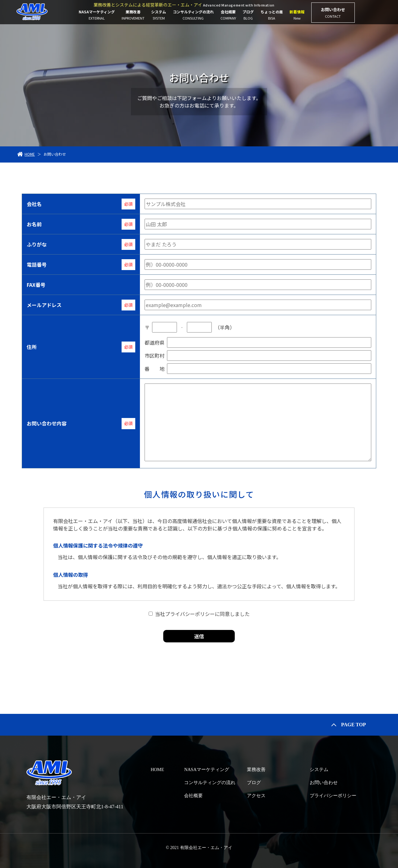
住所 (32, 347)
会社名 (34, 204)
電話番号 (37, 264)
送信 (199, 636)
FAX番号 (36, 285)
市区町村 (155, 356)
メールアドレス (44, 305)
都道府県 (155, 342)
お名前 (34, 224)
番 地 (155, 369)
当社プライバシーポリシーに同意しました (202, 614)
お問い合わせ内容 (47, 423)
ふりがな (37, 244)
